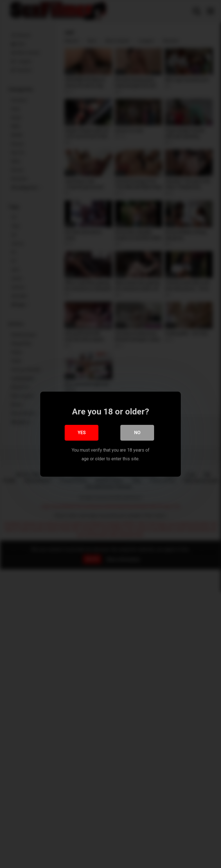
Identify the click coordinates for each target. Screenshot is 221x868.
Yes (82, 434)
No (137, 434)
